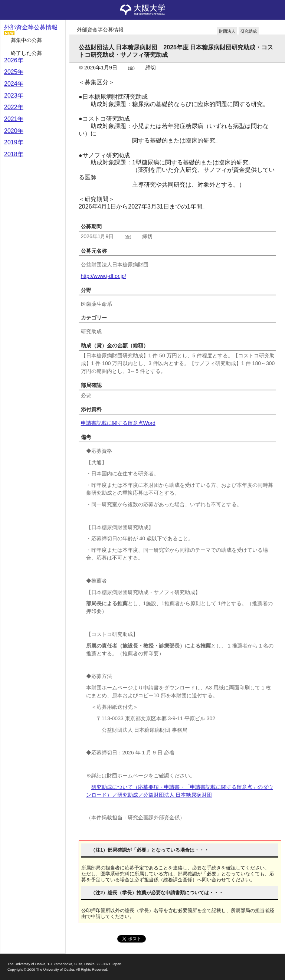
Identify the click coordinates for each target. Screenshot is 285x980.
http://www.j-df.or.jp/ (104, 276)
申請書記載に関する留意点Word (118, 423)
